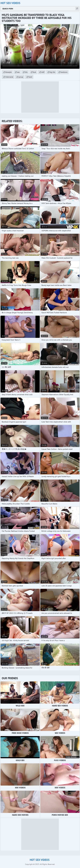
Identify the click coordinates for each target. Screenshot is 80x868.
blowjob (9, 72)
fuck (34, 72)
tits (26, 72)
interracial (9, 77)
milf (43, 72)
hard (30, 77)
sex (18, 72)
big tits (52, 72)
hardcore (64, 72)
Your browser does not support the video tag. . (40, 46)
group (21, 77)
